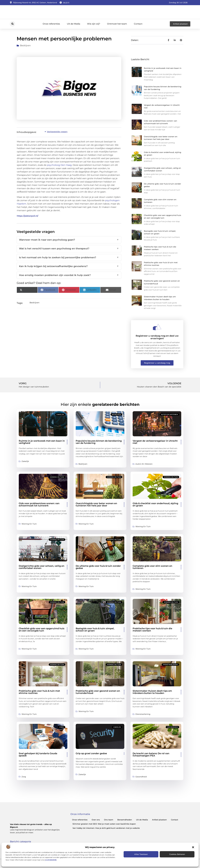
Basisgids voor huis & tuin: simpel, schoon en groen (95, 630)
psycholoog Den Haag (59, 165)
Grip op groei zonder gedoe (91, 753)
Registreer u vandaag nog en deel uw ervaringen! (157, 337)
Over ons (96, 820)
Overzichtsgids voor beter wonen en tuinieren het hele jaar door (96, 504)
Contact (138, 24)
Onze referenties (51, 24)
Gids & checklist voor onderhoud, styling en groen (155, 504)
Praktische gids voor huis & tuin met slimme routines (39, 692)
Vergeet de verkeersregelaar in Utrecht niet (155, 442)
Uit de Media (74, 24)
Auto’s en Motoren (170, 414)
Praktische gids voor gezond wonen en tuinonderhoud (98, 692)
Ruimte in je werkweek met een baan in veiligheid (42, 442)
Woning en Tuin (57, 477)
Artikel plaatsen (159, 820)
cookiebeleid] (51, 860)
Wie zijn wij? (94, 24)
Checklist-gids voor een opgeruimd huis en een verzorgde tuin (42, 630)
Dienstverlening (170, 665)
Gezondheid (172, 727)
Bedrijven (25, 45)
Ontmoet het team (117, 24)
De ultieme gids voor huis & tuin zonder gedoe (98, 567)
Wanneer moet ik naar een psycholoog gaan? (69, 240)
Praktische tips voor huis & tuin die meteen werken (152, 630)
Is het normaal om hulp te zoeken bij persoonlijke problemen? (69, 258)
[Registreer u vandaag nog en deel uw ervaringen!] (157, 327)
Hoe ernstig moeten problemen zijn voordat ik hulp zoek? (69, 275)
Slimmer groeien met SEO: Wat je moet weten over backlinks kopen (104, 824)
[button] (193, 847)
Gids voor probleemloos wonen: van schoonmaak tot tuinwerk (39, 504)
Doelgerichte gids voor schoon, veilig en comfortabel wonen (42, 567)
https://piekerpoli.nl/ (28, 216)
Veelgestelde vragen (57, 132)
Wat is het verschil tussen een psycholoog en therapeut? (69, 249)
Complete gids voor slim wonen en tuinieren (152, 567)
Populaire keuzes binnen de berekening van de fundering (99, 442)
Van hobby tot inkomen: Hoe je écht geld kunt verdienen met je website (106, 828)
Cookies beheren (177, 854)
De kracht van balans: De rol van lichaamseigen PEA (151, 755)
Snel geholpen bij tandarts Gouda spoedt (38, 755)
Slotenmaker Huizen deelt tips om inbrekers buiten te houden (152, 692)
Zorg (62, 727)
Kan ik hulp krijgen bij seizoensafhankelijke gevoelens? (69, 266)
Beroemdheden (125, 820)
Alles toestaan (141, 854)
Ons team (109, 820)
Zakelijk (60, 414)
